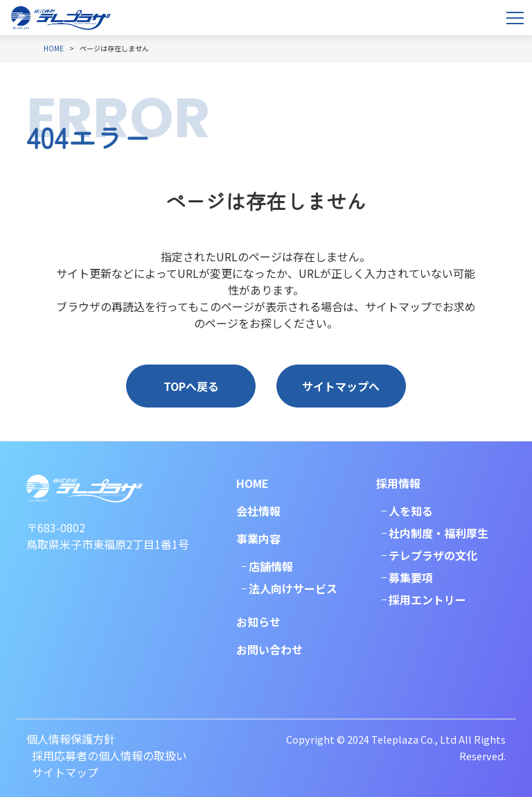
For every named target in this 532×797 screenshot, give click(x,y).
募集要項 (411, 577)
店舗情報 (271, 566)
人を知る (411, 511)
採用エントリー (427, 599)
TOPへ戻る (191, 386)
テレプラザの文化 (433, 555)
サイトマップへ (341, 386)
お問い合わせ (269, 649)
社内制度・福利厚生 (438, 533)
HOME (252, 483)
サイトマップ (65, 772)
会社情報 (258, 511)
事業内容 (258, 538)
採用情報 (398, 483)
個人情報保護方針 (71, 739)
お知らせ (258, 622)
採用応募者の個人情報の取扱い (109, 755)
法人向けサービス (293, 588)
